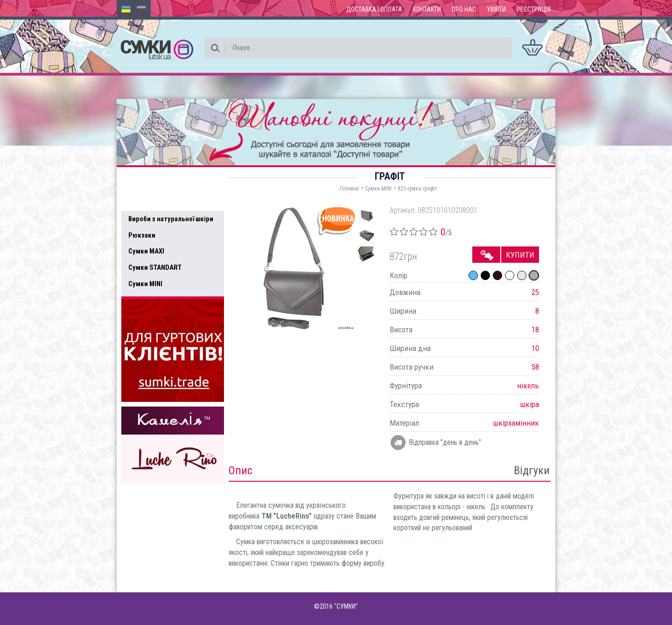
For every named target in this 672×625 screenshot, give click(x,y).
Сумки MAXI (146, 251)
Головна (349, 189)
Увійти (496, 9)
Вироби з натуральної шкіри (171, 219)
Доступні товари (160, 180)
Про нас (464, 9)
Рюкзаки (142, 235)
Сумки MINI (145, 284)
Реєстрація (534, 9)
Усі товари (149, 200)
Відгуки (532, 471)
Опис (241, 471)
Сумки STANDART (155, 267)
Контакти (427, 9)
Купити (520, 255)
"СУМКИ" (346, 606)
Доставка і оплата (374, 9)
